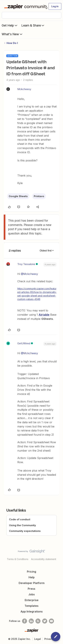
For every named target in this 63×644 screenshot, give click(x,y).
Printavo (39, 196)
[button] (55, 6)
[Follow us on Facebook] (25, 621)
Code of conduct (20, 519)
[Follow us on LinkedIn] (31, 621)
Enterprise (32, 600)
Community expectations (25, 531)
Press (32, 589)
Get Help (10, 25)
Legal (38, 639)
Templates (32, 606)
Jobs (32, 594)
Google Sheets (18, 196)
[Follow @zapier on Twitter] (45, 621)
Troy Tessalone (26, 264)
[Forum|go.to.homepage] (24, 6)
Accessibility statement (44, 559)
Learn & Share (33, 25)
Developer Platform (32, 583)
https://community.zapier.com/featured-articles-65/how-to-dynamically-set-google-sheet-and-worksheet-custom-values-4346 (37, 294)
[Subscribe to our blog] (38, 621)
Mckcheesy (24, 89)
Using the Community (23, 525)
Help (32, 577)
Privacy (49, 639)
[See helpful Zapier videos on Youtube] (51, 621)
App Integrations (32, 611)
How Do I (12, 43)
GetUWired (24, 343)
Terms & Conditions (18, 559)
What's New (12, 34)
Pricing (32, 572)
